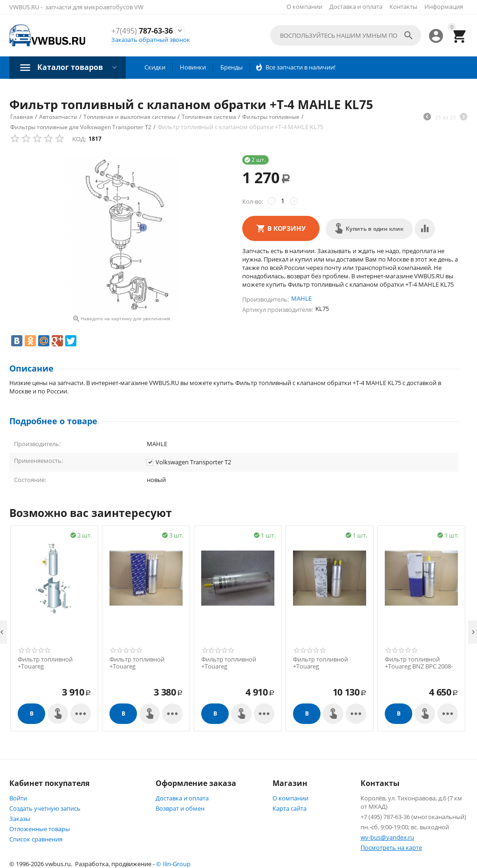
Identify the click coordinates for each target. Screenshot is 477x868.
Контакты (403, 7)
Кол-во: (253, 201)
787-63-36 (142, 31)
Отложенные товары (40, 829)
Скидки (155, 67)
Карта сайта (290, 808)
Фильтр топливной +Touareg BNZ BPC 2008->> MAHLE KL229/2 (419, 667)
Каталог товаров (70, 67)
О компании (304, 7)
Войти (18, 798)
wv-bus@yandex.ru (387, 837)
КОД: (79, 139)
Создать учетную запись (45, 808)
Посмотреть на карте (391, 847)
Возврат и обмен (180, 808)
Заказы (20, 819)
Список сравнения (36, 839)
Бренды (232, 67)
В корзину (286, 228)
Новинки (193, 67)
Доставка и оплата (356, 7)
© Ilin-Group (173, 864)
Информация (444, 7)
